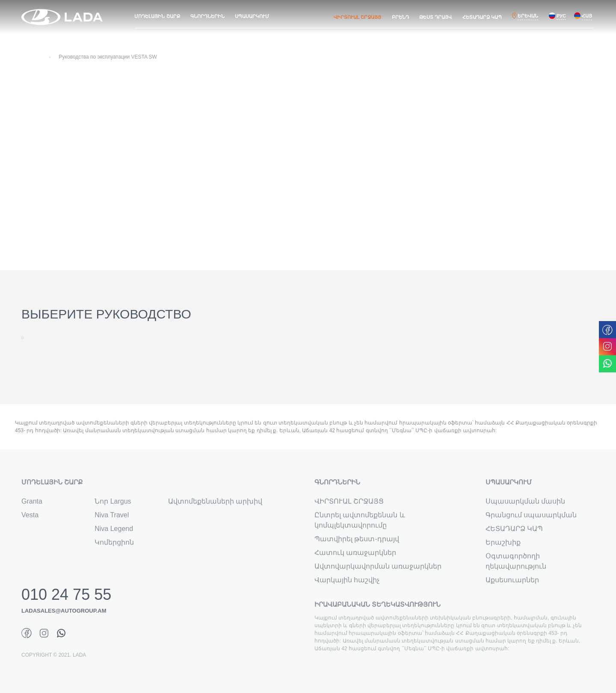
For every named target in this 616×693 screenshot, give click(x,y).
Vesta (30, 515)
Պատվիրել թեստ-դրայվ (357, 539)
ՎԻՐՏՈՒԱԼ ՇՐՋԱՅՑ (357, 17)
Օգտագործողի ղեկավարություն (516, 561)
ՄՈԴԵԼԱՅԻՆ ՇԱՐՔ (157, 16)
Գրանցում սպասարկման (531, 515)
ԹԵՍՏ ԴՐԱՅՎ (435, 17)
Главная (31, 57)
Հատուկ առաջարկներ (355, 553)
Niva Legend (114, 529)
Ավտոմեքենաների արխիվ (215, 501)
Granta (32, 501)
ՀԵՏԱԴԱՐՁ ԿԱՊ (482, 17)
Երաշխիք (503, 542)
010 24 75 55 (66, 595)
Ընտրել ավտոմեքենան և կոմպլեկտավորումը (360, 520)
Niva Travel (112, 515)
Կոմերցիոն (114, 542)
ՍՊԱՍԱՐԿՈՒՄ (252, 16)
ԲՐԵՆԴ (400, 17)
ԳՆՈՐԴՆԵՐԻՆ (207, 16)
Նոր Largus (113, 501)
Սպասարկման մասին (525, 501)
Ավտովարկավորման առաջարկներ (378, 566)
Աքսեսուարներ (512, 580)
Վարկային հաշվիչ (347, 580)
